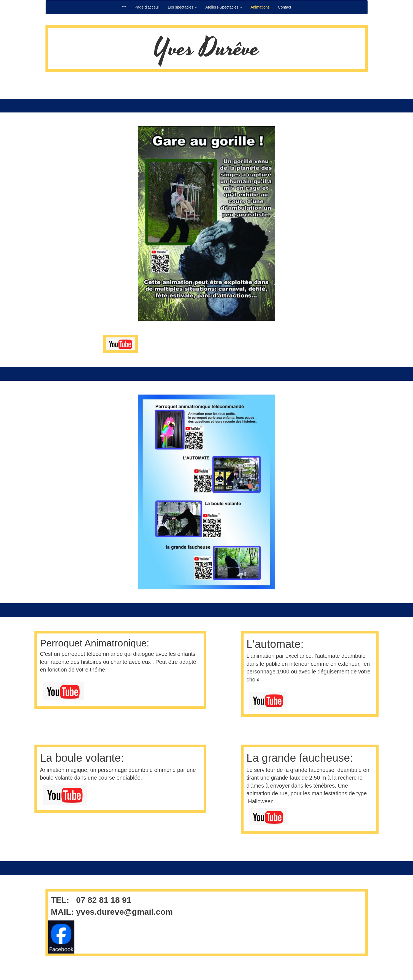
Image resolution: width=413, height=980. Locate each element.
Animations (260, 7)
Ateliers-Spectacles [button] (224, 7)
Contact (284, 7)
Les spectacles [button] (183, 7)
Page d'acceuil (147, 7)
